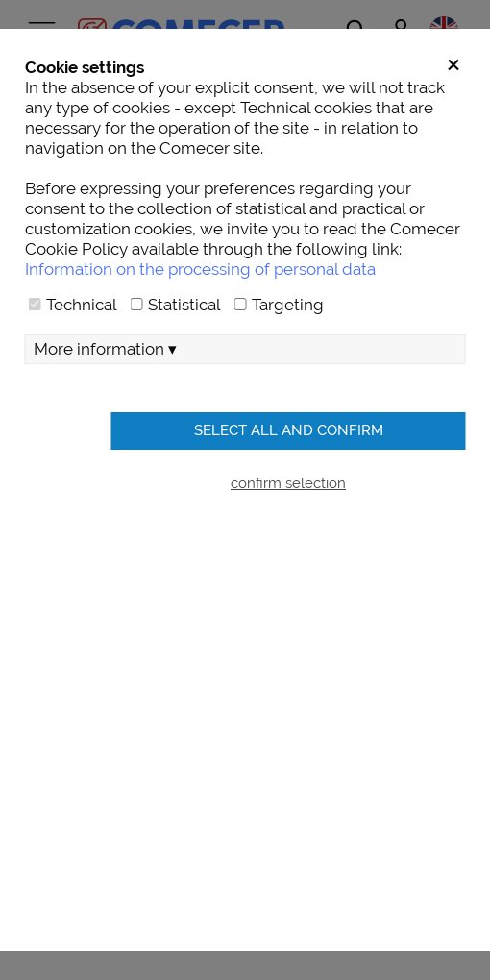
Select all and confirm (289, 430)
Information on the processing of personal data (200, 269)
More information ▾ (105, 349)
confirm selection (288, 483)
